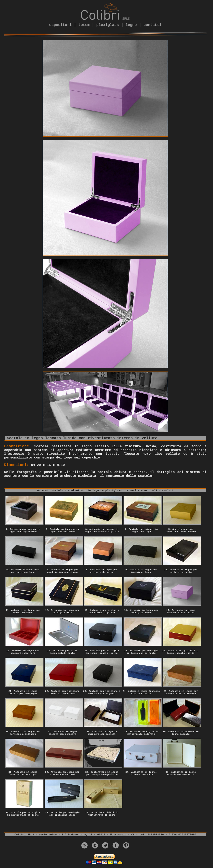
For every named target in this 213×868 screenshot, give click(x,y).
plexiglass (108, 25)
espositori (60, 25)
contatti (152, 25)
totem (84, 25)
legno (131, 25)
